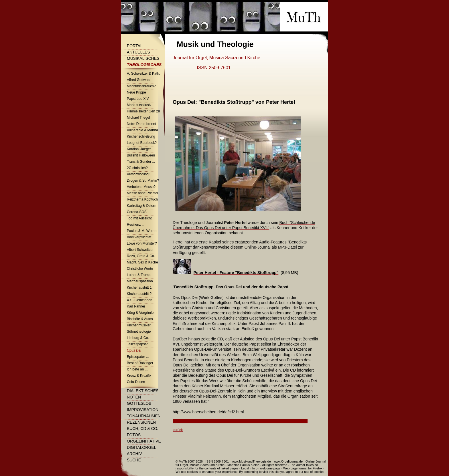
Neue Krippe (136, 92)
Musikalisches (143, 58)
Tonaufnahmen (144, 416)
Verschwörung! (138, 174)
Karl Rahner (136, 306)
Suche (134, 460)
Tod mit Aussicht (139, 218)
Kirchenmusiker (139, 325)
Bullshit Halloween (141, 155)
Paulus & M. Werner (142, 231)
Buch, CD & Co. (143, 429)
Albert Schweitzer (140, 250)
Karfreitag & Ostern (142, 206)
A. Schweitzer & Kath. (143, 74)
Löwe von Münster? (142, 243)
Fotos (134, 435)
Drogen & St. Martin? (143, 181)
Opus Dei (134, 350)
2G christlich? (137, 168)
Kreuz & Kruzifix (139, 376)
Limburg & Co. (138, 338)
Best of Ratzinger (140, 363)
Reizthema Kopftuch (142, 199)
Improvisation (143, 410)
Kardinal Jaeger (139, 149)
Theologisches (144, 65)
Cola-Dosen (136, 382)
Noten (134, 397)
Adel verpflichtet (139, 237)
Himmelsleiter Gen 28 (143, 111)
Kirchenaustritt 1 (139, 287)
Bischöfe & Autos (140, 319)
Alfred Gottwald (139, 80)
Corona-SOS (137, 212)
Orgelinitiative (144, 441)
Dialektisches (143, 391)
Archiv (134, 454)
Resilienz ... (136, 225)
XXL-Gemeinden (140, 300)
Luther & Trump (139, 275)
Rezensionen (141, 422)
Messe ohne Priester (143, 193)
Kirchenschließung (141, 136)
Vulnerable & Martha (142, 130)
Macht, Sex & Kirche (142, 262)
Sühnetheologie (139, 332)
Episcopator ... (138, 357)
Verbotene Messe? (141, 187)
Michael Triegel (138, 118)
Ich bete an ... (137, 369)
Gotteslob (139, 403)
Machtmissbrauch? (141, 86)
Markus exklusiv (139, 105)
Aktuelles (138, 52)
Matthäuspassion (140, 281)
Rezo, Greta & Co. (141, 256)
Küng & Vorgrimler (141, 313)
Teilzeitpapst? (137, 344)
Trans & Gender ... (141, 162)
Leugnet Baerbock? (142, 143)
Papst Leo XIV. (138, 99)
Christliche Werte (140, 269)
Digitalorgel (141, 447)
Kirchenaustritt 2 (139, 294)
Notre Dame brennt (141, 124)
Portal (135, 46)
